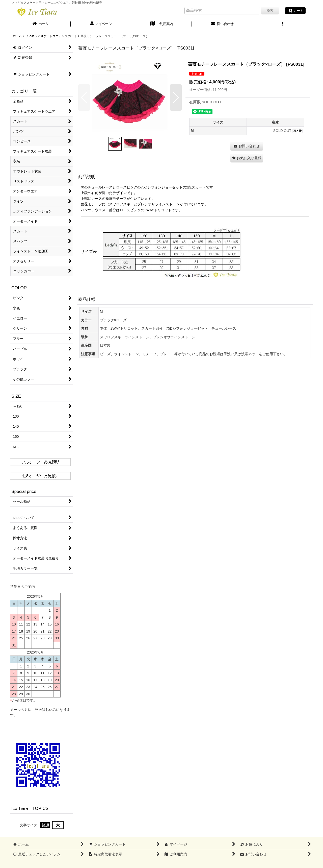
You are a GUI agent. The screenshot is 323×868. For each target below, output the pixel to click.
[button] (283, 24)
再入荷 (297, 131)
